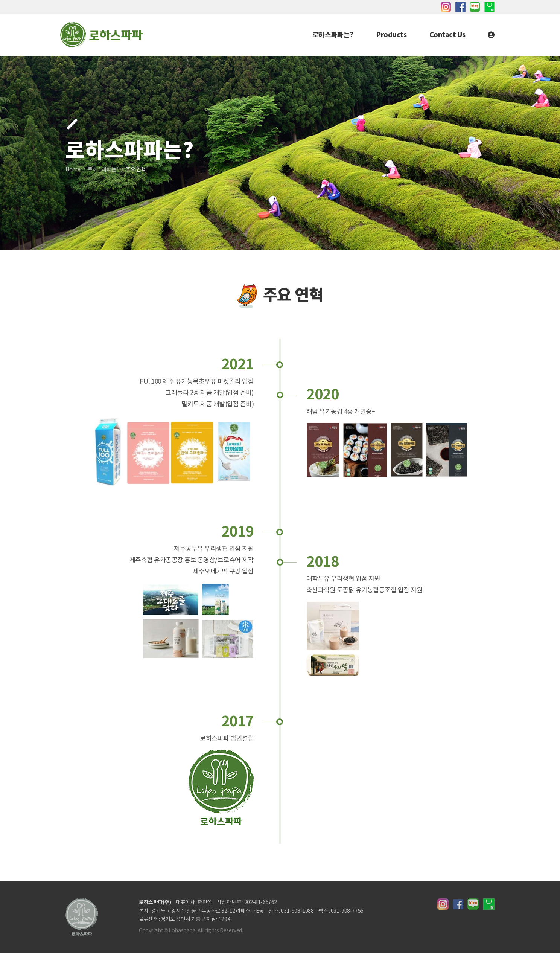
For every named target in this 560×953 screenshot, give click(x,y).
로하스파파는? (333, 35)
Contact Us (447, 35)
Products (391, 35)
